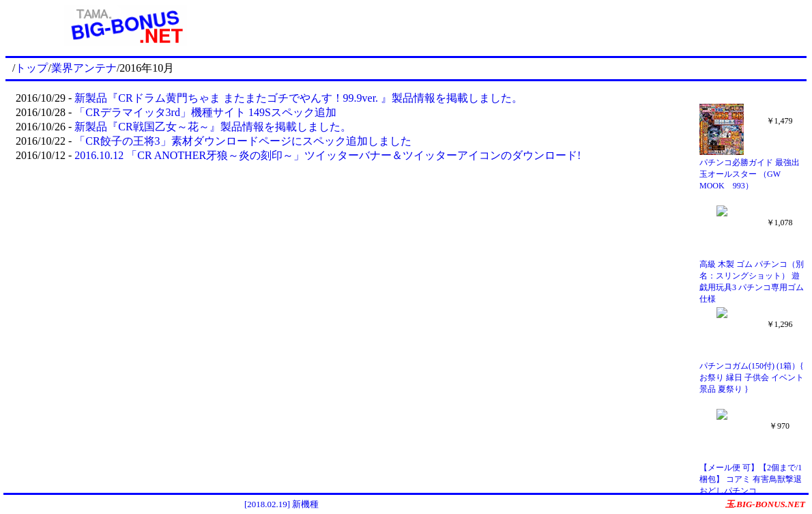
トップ (31, 68)
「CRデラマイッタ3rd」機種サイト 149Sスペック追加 (205, 112)
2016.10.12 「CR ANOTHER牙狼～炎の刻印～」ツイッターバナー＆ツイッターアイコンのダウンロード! (328, 155)
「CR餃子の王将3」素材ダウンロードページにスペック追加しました (243, 141)
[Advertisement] (526, 26)
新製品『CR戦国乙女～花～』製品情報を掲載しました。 (213, 127)
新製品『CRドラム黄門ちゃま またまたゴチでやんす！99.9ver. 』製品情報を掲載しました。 (299, 98)
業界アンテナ (84, 68)
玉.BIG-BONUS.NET (765, 504)
